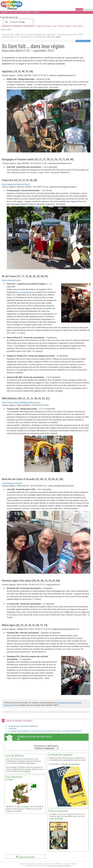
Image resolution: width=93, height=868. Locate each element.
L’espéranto (6, 26)
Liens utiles (78, 26)
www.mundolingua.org (26, 292)
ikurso (26, 806)
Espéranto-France (44, 26)
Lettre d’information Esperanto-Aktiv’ (41, 34)
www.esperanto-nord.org (12, 483)
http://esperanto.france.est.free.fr (16, 184)
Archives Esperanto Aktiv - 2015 (70, 34)
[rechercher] (18, 22)
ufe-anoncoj (31, 763)
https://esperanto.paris (11, 280)
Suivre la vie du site (25, 857)
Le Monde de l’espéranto (70, 764)
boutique (14, 12)
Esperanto (88, 9)
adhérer (4, 12)
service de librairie (56, 818)
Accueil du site (8, 34)
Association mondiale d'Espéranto (60, 866)
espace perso (25, 12)
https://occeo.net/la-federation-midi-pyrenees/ (21, 402)
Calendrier (13, 728)
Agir (55, 26)
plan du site (6, 29)
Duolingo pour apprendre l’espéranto (23, 726)
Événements (30, 26)
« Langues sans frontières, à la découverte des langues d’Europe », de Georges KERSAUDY (45, 731)
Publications (18, 26)
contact (36, 12)
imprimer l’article (83, 41)
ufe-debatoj (26, 771)
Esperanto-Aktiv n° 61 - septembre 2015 (18, 37)
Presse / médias (65, 26)
